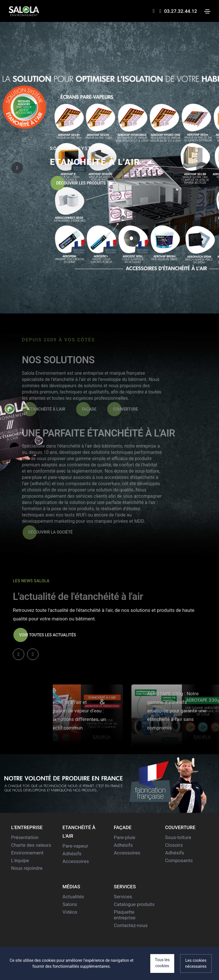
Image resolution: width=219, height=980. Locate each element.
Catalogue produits (134, 904)
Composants (179, 860)
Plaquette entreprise (125, 915)
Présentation (25, 837)
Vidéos (70, 912)
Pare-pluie (124, 837)
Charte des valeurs (31, 845)
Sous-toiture (178, 837)
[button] (202, 168)
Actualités (73, 897)
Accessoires (76, 861)
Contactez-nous (131, 925)
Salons (70, 904)
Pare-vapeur (75, 846)
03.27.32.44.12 (178, 11)
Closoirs (174, 845)
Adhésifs (72, 854)
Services (123, 897)
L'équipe (20, 860)
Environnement (27, 853)
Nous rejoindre (27, 868)
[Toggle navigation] (207, 11)
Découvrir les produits (78, 183)
